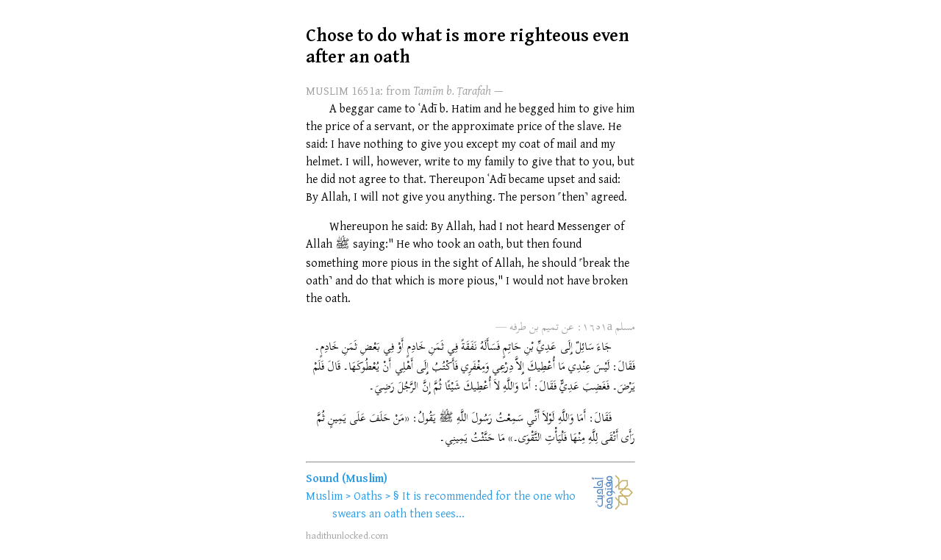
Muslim (324, 495)
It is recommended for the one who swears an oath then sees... (454, 504)
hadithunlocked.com (347, 535)
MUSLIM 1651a (343, 90)
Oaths (368, 495)
